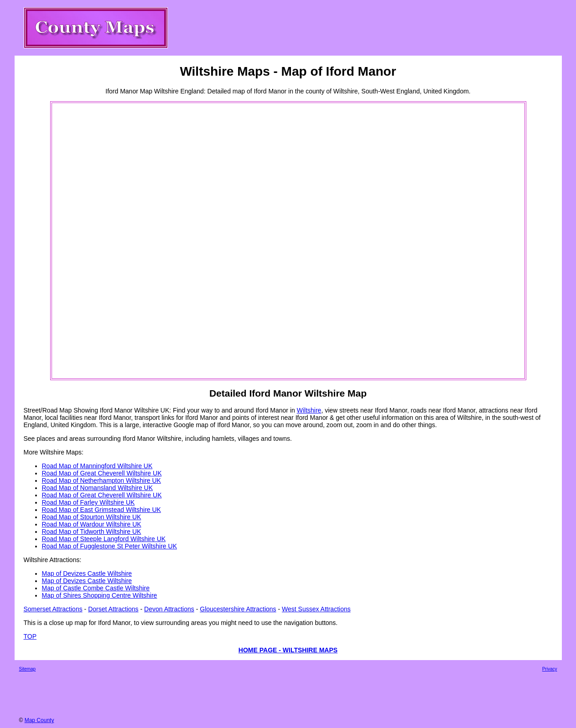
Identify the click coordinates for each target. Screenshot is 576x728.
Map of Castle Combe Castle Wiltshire (96, 588)
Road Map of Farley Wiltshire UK (88, 502)
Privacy (550, 669)
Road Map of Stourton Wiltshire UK (92, 517)
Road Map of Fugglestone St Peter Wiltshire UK (109, 546)
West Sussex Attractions (316, 609)
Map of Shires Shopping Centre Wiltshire (100, 595)
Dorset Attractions (113, 609)
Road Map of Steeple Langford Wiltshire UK (104, 539)
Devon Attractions (169, 609)
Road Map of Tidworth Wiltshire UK (92, 532)
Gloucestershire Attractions (238, 609)
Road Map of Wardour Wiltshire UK (92, 524)
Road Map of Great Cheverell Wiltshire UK (102, 473)
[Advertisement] (89, 241)
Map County (39, 720)
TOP (30, 636)
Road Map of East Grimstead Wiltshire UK (101, 510)
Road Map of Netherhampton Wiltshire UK (101, 480)
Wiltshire (309, 410)
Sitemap (28, 669)
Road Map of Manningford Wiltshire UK (97, 466)
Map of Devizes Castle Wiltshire (87, 573)
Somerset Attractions (53, 609)
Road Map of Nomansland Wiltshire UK (98, 488)
